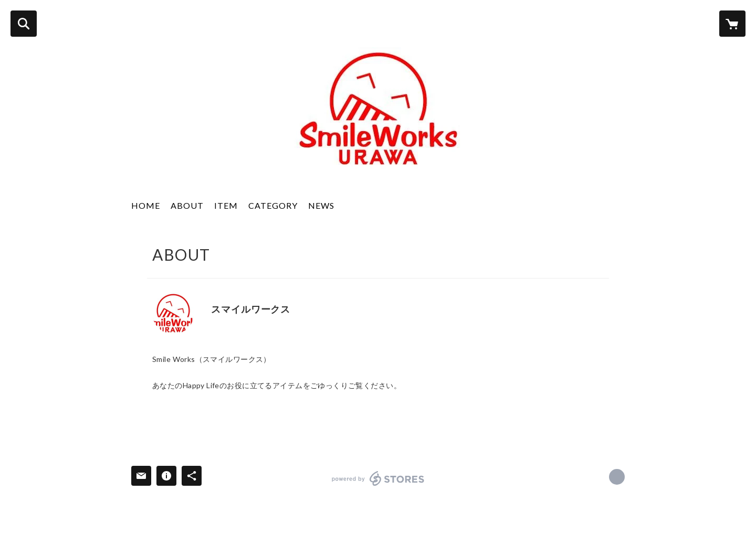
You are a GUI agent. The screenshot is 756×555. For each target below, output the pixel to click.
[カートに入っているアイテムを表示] (732, 24)
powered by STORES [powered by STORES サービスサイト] (378, 478)
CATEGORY (273, 205)
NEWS (321, 205)
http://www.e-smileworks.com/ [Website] (215, 324)
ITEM (226, 205)
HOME (146, 205)
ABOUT (187, 205)
